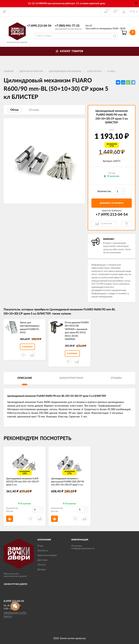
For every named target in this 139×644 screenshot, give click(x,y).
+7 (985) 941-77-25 (67, 26)
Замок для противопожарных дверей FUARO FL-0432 (30, 328)
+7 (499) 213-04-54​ (39, 26)
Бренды (42, 570)
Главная (9, 71)
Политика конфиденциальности (83, 547)
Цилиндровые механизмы (65, 71)
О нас (40, 546)
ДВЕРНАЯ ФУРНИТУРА (31, 71)
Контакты (43, 551)
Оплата (41, 565)
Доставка (42, 560)
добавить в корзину (112, 203)
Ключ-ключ (94, 71)
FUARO (111, 71)
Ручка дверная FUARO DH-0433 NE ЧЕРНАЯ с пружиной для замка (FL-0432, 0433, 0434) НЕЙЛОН (77, 331)
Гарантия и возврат (47, 555)
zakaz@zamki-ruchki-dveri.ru (68, 29)
